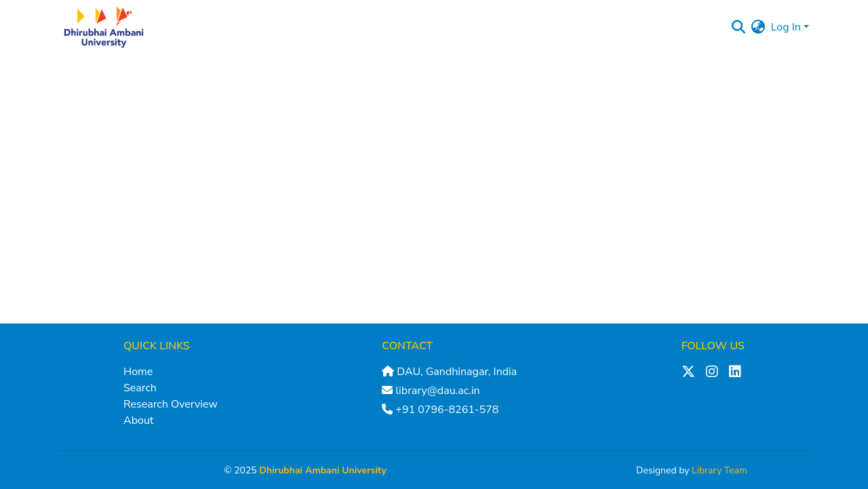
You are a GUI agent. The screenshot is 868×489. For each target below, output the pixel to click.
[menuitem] (758, 27)
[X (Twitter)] (688, 372)
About (138, 420)
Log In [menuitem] (786, 27)
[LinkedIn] (735, 372)
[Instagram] (712, 372)
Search (140, 388)
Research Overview (171, 404)
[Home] (104, 27)
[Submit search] (739, 27)
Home (138, 372)
